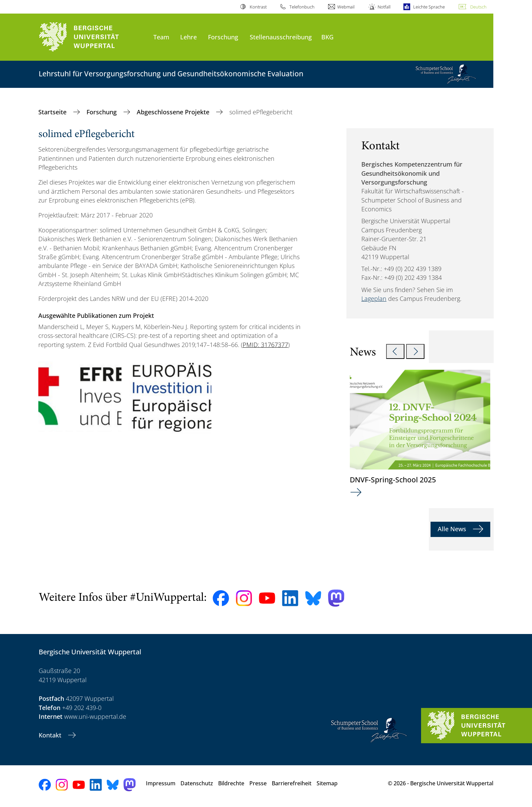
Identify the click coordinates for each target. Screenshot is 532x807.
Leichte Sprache (429, 7)
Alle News (453, 529)
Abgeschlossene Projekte (174, 112)
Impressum (161, 783)
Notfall (384, 7)
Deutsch (478, 7)
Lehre (188, 37)
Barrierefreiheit (292, 783)
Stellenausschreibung (281, 37)
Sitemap (327, 783)
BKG (327, 37)
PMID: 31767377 (265, 345)
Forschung (223, 37)
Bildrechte (231, 783)
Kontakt (51, 735)
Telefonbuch (302, 7)
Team (161, 37)
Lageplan (374, 299)
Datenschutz (197, 783)
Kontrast (258, 7)
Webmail (346, 7)
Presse (258, 783)
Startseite (53, 112)
